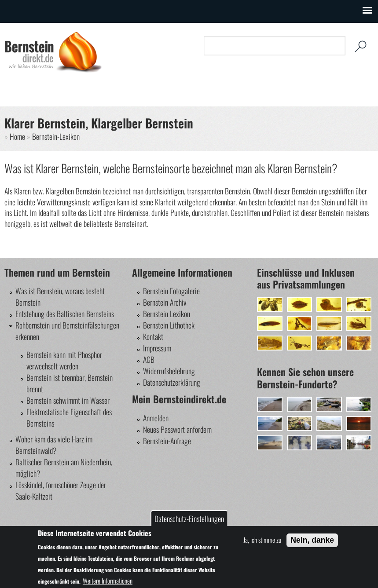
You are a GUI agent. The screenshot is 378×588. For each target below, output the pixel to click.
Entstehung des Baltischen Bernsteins (65, 314)
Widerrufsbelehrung (169, 371)
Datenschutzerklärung (172, 382)
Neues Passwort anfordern (177, 429)
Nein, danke (312, 540)
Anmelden (156, 418)
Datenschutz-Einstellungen (189, 519)
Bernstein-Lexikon (56, 136)
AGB (149, 359)
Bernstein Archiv (165, 302)
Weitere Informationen (108, 581)
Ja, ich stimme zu (262, 540)
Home (17, 136)
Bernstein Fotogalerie (171, 291)
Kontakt (153, 336)
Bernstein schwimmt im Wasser (68, 400)
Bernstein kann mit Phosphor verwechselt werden (64, 360)
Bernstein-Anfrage (167, 441)
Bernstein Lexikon (167, 314)
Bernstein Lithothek (169, 325)
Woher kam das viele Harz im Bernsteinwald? (54, 445)
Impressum (157, 348)
